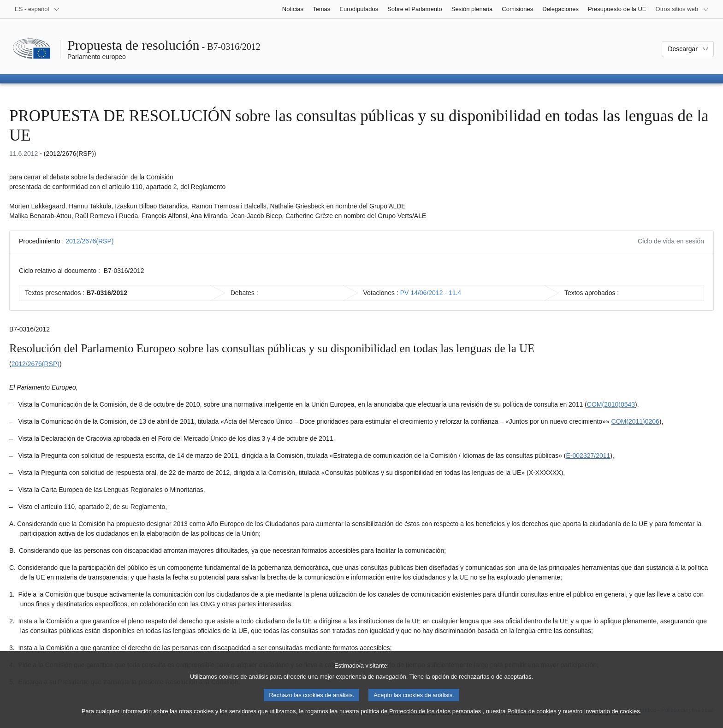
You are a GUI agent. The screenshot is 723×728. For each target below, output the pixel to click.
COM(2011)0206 (635, 421)
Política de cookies (532, 718)
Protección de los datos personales (435, 718)
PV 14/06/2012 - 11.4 (431, 293)
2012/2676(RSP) (89, 241)
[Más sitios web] (682, 9)
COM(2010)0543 (611, 404)
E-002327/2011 (588, 456)
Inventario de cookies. (613, 718)
